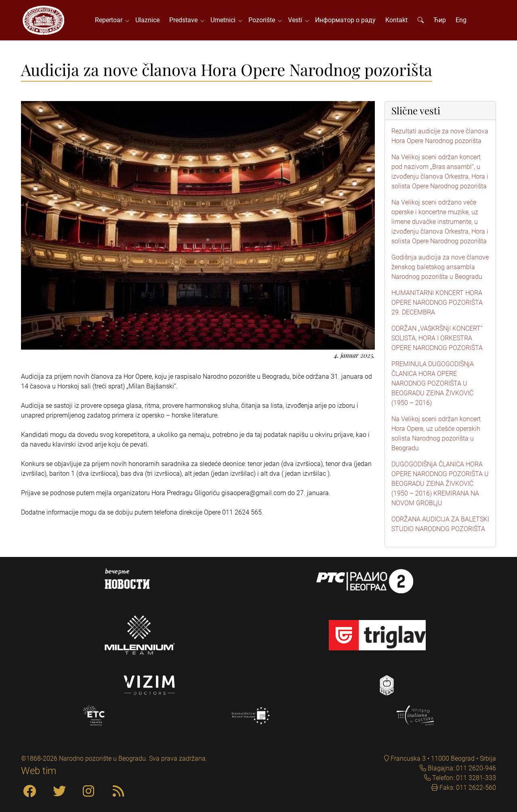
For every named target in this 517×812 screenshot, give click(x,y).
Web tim (39, 771)
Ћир (440, 20)
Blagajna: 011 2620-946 (461, 768)
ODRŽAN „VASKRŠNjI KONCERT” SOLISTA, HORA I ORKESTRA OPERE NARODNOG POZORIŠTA (437, 338)
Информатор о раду (345, 20)
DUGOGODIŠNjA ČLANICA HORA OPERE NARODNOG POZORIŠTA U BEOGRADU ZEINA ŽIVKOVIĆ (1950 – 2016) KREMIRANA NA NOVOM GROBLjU (440, 484)
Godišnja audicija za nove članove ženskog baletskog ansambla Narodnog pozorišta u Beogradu (440, 267)
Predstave (185, 20)
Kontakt (396, 20)
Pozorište (263, 20)
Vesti (297, 20)
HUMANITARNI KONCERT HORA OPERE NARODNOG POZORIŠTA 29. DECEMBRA (437, 303)
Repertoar (110, 20)
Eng (461, 20)
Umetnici (225, 20)
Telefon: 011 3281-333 (463, 778)
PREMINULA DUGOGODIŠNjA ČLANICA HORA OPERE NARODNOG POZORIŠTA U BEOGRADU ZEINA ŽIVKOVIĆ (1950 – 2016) (433, 383)
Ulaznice (147, 20)
